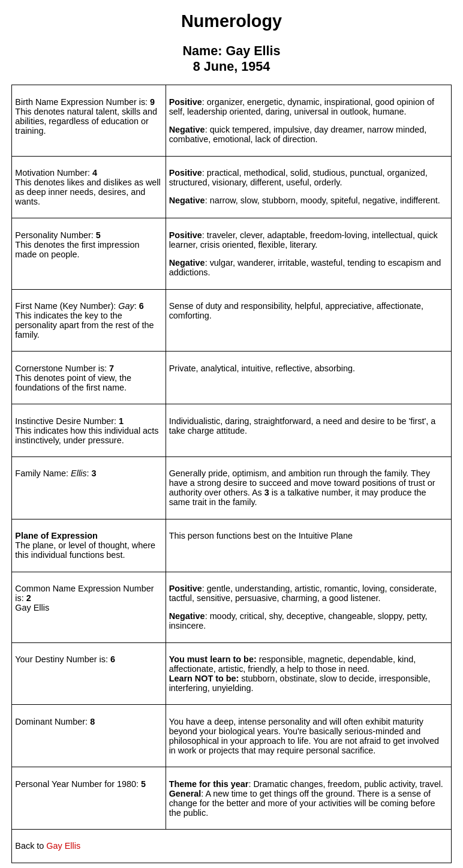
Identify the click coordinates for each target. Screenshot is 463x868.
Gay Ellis (63, 846)
